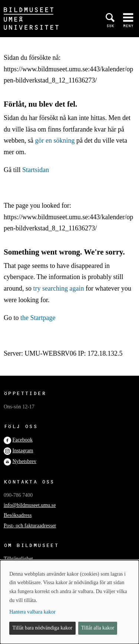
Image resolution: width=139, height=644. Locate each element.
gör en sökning (55, 140)
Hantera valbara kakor (32, 612)
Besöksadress (18, 515)
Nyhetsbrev (25, 461)
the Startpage (38, 318)
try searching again (59, 288)
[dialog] (69, 602)
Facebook (23, 440)
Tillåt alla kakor (98, 628)
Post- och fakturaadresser (30, 526)
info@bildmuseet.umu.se (30, 505)
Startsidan (36, 170)
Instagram (23, 451)
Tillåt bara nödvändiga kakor (43, 628)
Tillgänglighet (18, 559)
